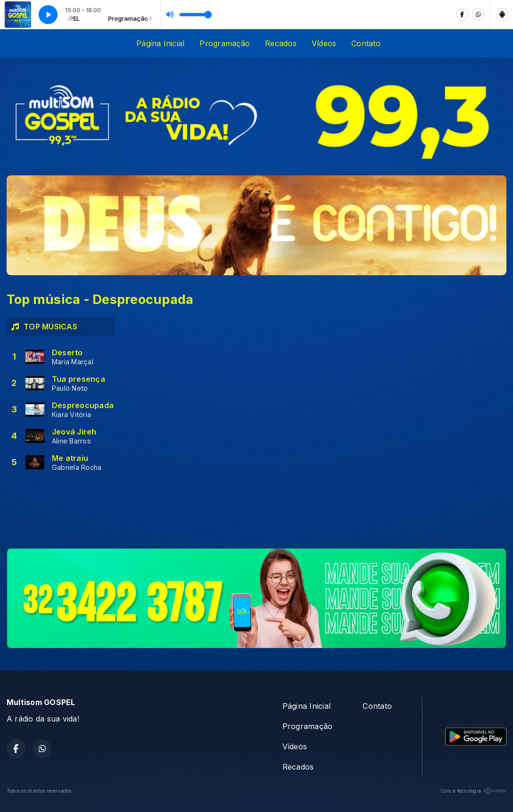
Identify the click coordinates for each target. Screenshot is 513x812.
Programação (225, 43)
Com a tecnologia (473, 791)
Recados (281, 43)
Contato (366, 43)
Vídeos (324, 43)
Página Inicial (160, 43)
